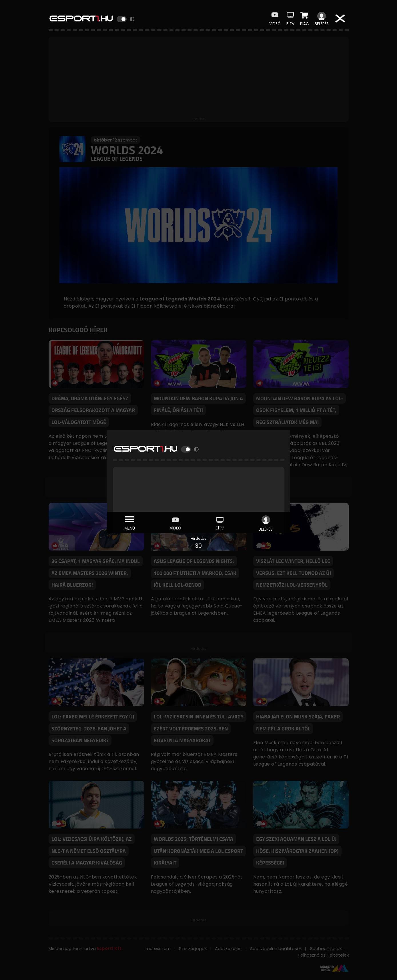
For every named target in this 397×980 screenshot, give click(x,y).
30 (198, 546)
